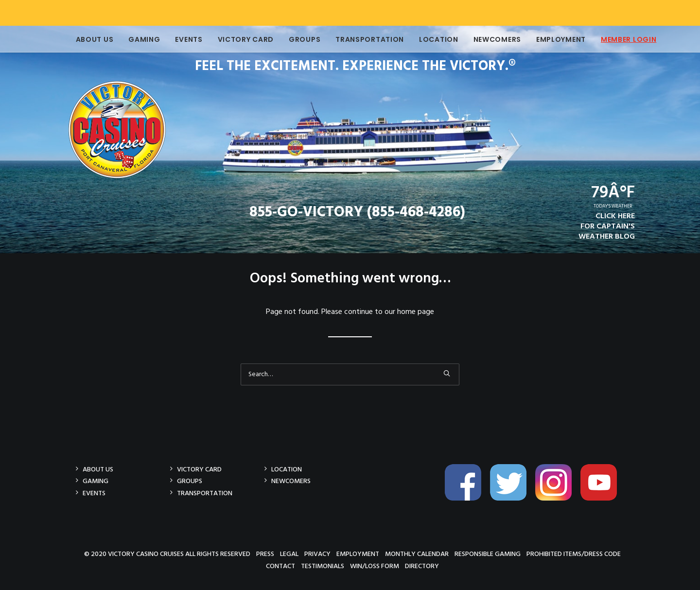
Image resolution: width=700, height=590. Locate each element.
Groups (297, 39)
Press (265, 554)
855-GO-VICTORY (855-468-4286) (357, 212)
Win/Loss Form (375, 566)
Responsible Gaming (488, 554)
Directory (422, 566)
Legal (289, 554)
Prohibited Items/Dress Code (574, 554)
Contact (280, 566)
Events (181, 39)
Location (431, 39)
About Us (87, 39)
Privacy (317, 554)
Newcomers (490, 39)
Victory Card (238, 39)
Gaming (137, 39)
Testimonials (323, 566)
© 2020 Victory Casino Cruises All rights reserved (167, 554)
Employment (554, 39)
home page (416, 312)
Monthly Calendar (417, 554)
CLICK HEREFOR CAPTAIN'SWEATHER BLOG (607, 226)
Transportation (362, 39)
